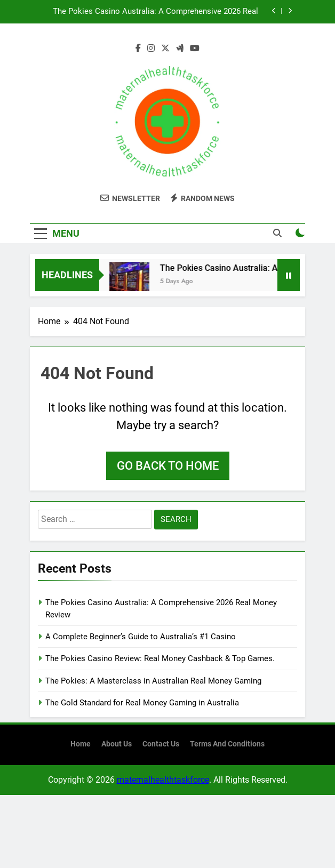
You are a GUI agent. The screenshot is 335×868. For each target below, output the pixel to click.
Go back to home (168, 466)
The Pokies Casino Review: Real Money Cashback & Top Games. (160, 658)
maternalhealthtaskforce (163, 780)
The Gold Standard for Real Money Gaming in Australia (142, 703)
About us (117, 744)
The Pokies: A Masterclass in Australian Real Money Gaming (153, 681)
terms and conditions (227, 744)
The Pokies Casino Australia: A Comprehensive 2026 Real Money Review (155, 12)
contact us (161, 744)
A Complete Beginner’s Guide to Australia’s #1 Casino (141, 637)
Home (81, 744)
